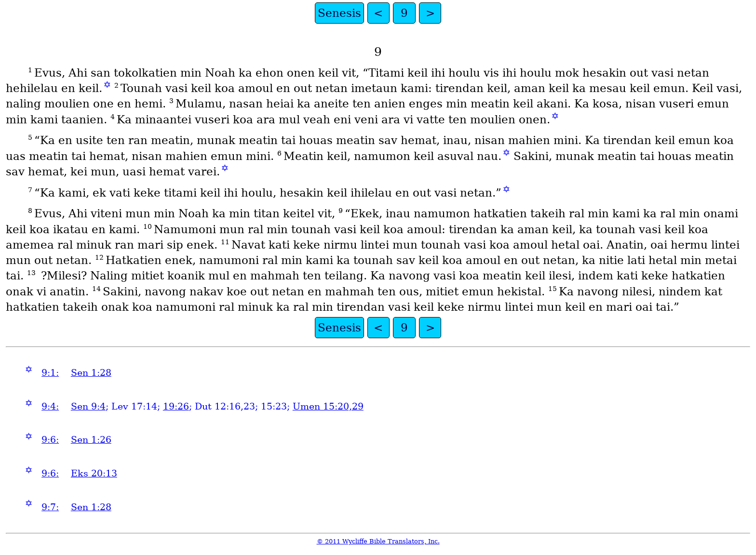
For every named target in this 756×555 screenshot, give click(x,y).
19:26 (176, 406)
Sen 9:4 (88, 406)
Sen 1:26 (91, 440)
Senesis (339, 13)
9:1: (50, 373)
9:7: (50, 507)
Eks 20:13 (94, 473)
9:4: (50, 406)
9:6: (50, 440)
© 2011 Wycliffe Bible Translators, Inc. (378, 541)
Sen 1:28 (91, 373)
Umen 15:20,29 (328, 406)
